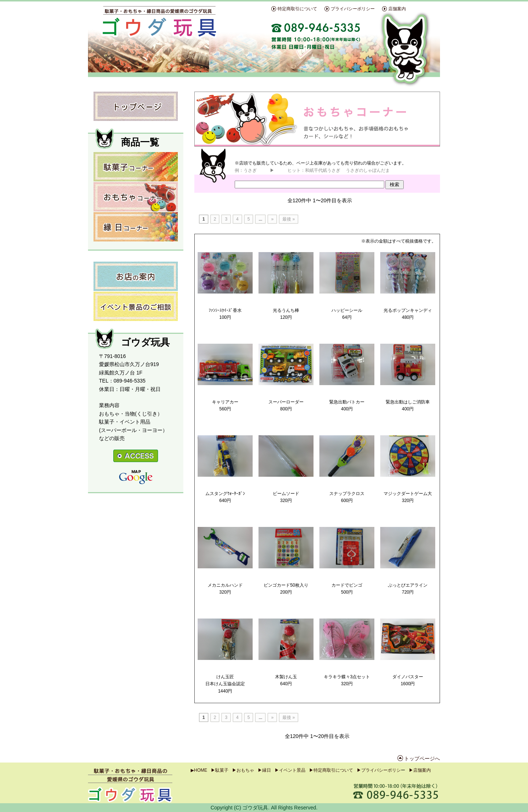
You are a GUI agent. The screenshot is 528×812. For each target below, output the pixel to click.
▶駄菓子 (220, 770)
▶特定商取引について (331, 770)
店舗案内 (397, 9)
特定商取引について (297, 9)
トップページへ (422, 759)
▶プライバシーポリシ (379, 770)
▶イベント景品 (290, 770)
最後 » (289, 219)
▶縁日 (264, 770)
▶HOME (199, 770)
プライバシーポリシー (353, 9)
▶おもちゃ (243, 770)
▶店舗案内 (420, 770)
